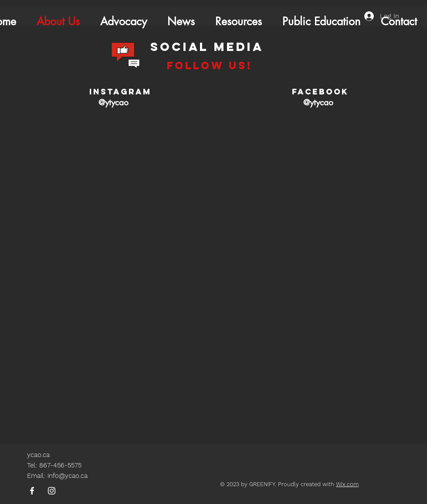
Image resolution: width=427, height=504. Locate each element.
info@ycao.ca (68, 476)
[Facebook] (32, 491)
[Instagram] (52, 491)
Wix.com (347, 484)
